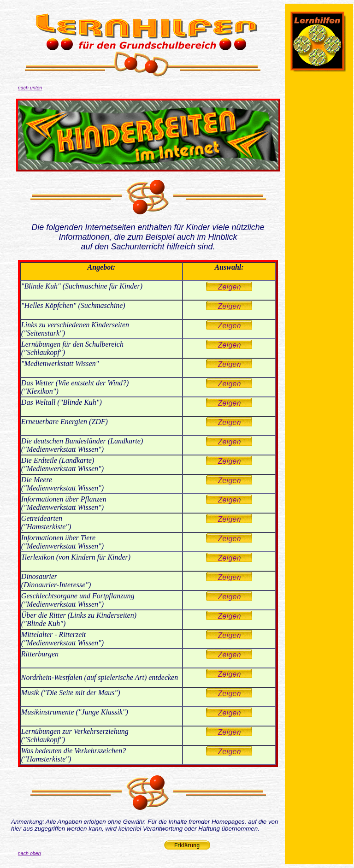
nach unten (30, 88)
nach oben (29, 853)
